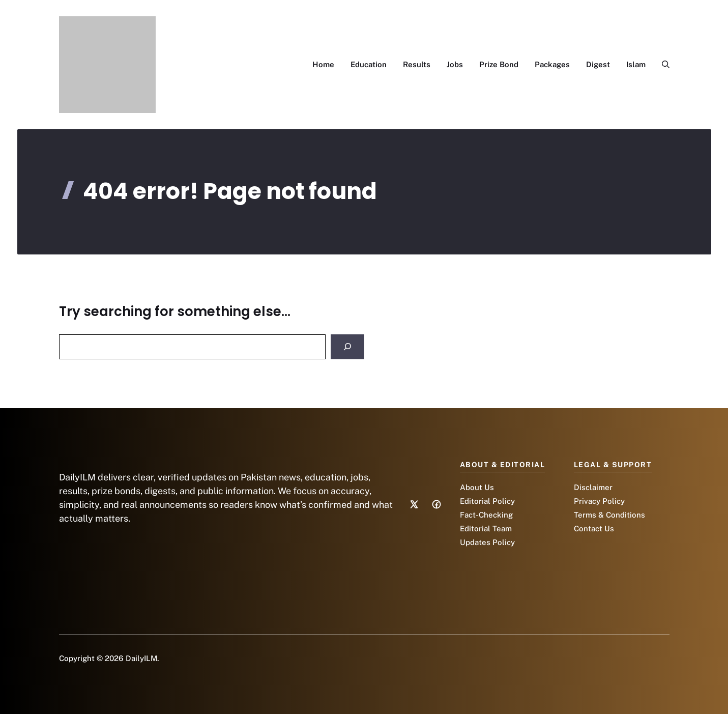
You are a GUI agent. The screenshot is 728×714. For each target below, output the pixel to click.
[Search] (347, 347)
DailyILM (141, 658)
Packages (552, 64)
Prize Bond (499, 64)
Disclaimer (593, 487)
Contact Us (594, 529)
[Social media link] (414, 504)
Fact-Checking (486, 515)
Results (417, 64)
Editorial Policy (487, 501)
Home (323, 64)
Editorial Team (486, 529)
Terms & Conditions (609, 515)
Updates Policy (487, 542)
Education (369, 64)
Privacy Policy (599, 501)
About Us (477, 487)
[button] (662, 65)
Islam (636, 64)
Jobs (455, 64)
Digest (598, 64)
